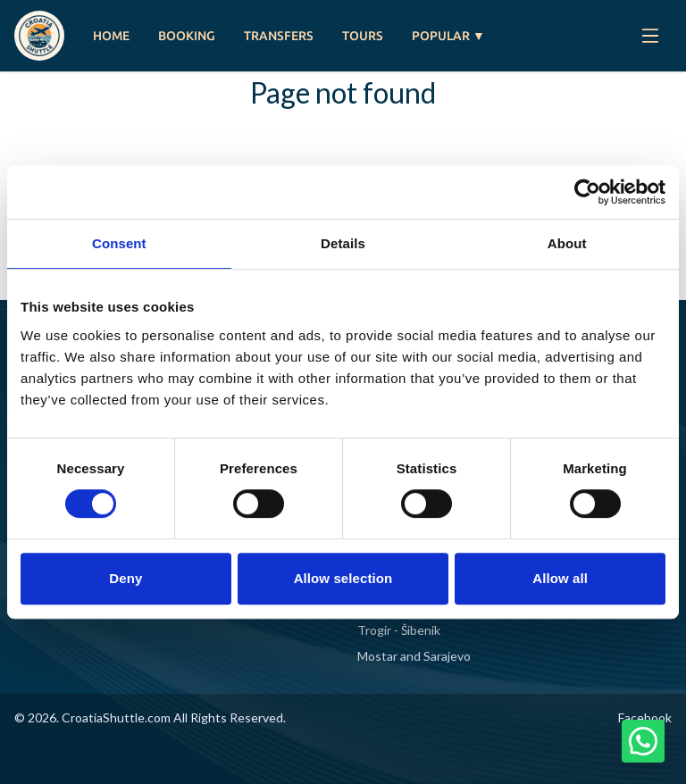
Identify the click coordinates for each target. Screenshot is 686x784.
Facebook (645, 717)
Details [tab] (343, 243)
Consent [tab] (119, 243)
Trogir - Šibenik (399, 630)
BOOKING (187, 36)
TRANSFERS (279, 36)
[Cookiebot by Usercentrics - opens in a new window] (587, 192)
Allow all (560, 578)
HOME (111, 36)
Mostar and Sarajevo (414, 656)
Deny (125, 578)
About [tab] (567, 243)
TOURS (363, 36)
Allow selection (343, 578)
